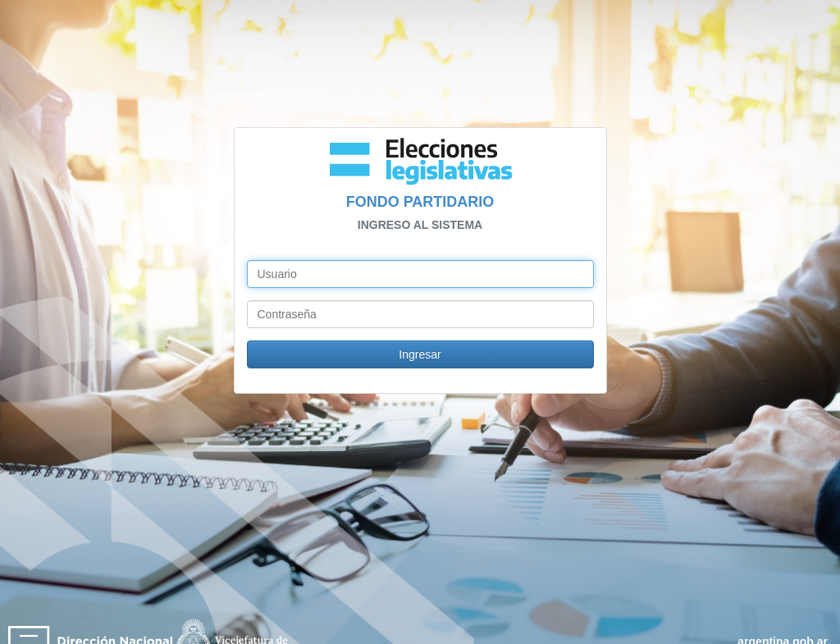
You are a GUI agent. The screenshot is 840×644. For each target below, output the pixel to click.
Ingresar (420, 354)
